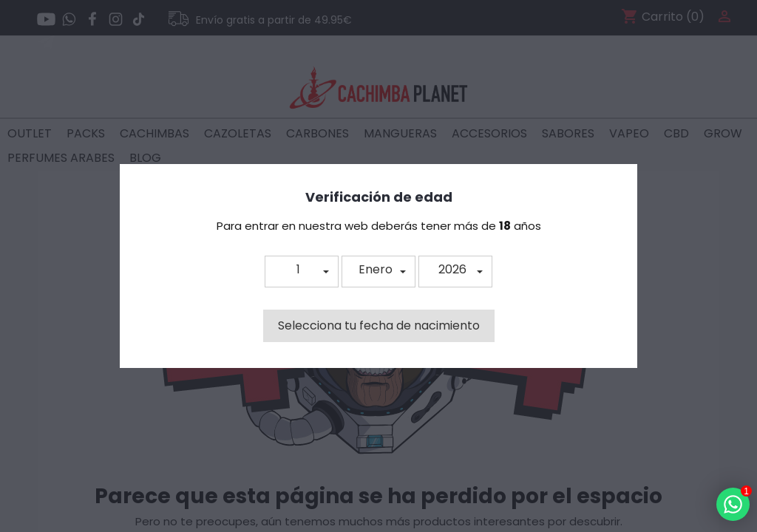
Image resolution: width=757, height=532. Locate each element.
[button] (302, 272)
